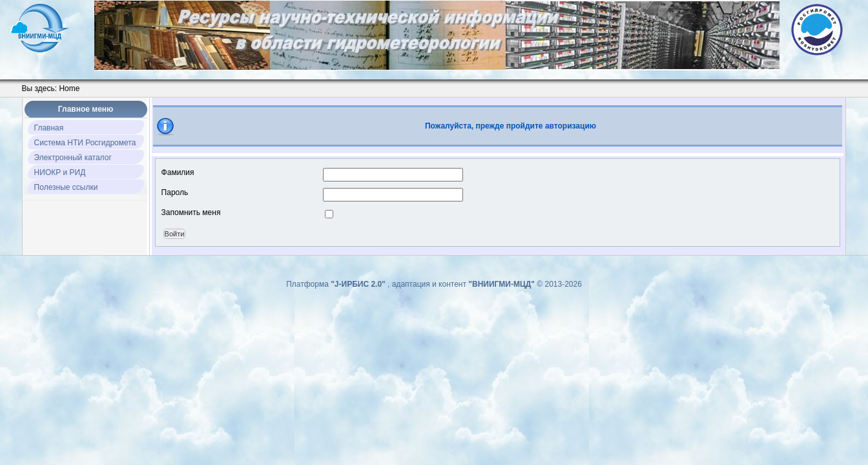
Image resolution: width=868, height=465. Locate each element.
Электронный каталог (73, 158)
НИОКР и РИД (60, 172)
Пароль (175, 192)
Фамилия (178, 172)
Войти (175, 234)
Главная (49, 128)
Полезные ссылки (66, 187)
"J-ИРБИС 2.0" (359, 284)
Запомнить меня (191, 212)
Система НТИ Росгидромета (85, 143)
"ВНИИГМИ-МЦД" (502, 284)
